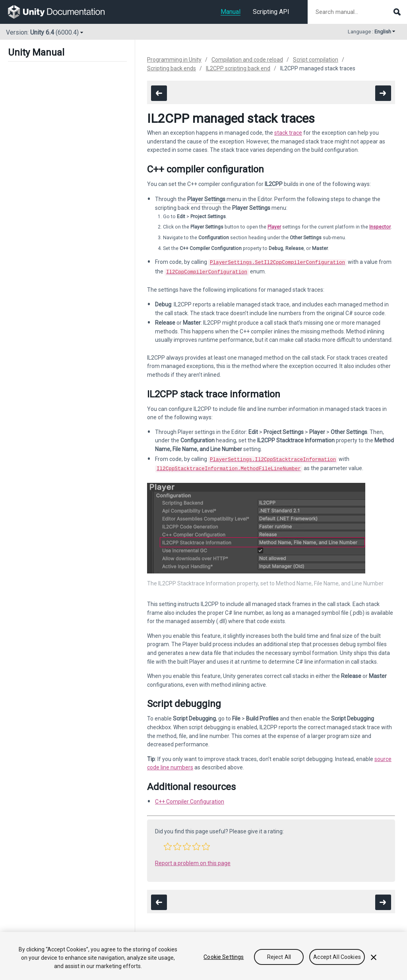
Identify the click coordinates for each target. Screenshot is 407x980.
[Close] (374, 957)
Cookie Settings (224, 957)
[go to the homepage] (62, 12)
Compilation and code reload (247, 60)
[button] (168, 843)
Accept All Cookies (337, 957)
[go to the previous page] (159, 93)
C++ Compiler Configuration (190, 798)
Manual (231, 12)
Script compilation (316, 60)
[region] (203, 956)
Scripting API (271, 12)
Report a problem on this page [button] (193, 860)
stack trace (288, 133)
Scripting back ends (172, 68)
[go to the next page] (383, 93)
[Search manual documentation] (357, 12)
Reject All (279, 957)
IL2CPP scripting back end (238, 68)
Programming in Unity (174, 60)
